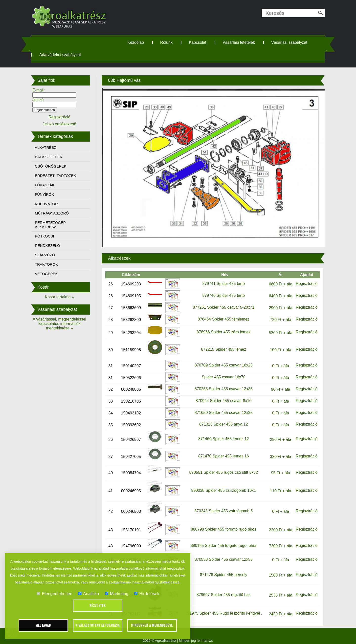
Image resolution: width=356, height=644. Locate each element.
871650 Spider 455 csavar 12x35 (222, 407)
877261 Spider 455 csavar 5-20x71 (222, 302)
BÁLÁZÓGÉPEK (53, 157)
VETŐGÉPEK (51, 274)
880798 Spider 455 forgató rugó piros (222, 524)
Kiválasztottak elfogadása (98, 625)
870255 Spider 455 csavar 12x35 (222, 384)
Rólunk (168, 42)
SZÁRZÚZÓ (49, 255)
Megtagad (43, 625)
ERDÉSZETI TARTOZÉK (60, 176)
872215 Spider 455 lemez (222, 344)
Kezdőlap (138, 42)
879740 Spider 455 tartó (222, 290)
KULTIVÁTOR (51, 204)
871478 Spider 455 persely (222, 570)
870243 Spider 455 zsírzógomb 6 (222, 506)
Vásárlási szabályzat (291, 42)
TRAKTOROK (51, 264)
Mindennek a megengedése (152, 625)
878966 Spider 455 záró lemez (222, 327)
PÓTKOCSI (49, 236)
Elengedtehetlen (55, 594)
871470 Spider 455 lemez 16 (222, 451)
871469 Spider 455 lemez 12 (222, 434)
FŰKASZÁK (49, 185)
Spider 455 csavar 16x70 (222, 372)
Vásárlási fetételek (240, 42)
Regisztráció (303, 279)
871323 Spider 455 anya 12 (222, 419)
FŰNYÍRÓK (49, 194)
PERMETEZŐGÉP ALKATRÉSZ (55, 225)
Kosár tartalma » (63, 297)
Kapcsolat (199, 42)
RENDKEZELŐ (52, 246)
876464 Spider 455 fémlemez (222, 314)
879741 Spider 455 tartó (222, 279)
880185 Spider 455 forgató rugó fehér (222, 540)
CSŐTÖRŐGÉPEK (55, 166)
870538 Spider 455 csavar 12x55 (222, 554)
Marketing (117, 594)
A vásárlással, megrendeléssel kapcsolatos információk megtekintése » (63, 324)
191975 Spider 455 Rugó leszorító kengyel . (222, 608)
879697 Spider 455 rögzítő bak (222, 590)
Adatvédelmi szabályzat (65, 55)
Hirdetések (147, 594)
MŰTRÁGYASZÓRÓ (56, 213)
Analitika (89, 594)
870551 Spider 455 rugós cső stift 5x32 (222, 467)
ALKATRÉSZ (50, 147)
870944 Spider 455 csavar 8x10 (222, 396)
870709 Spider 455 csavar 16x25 (222, 360)
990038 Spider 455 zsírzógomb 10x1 (222, 485)
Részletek (98, 606)
